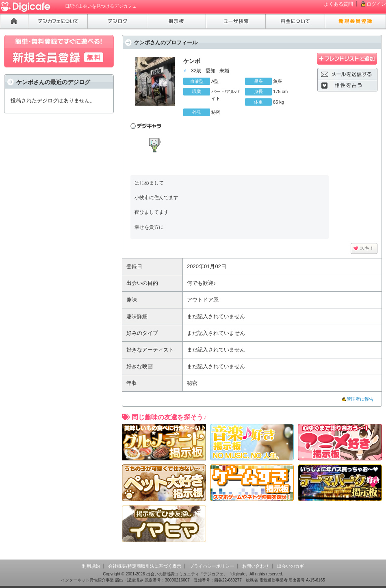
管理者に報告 (360, 399)
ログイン (376, 4)
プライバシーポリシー (212, 566)
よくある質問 (338, 4)
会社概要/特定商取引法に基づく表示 (144, 566)
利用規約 (91, 566)
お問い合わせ (256, 566)
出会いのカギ (291, 566)
